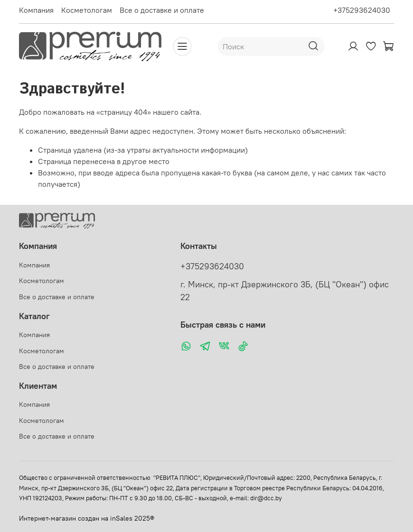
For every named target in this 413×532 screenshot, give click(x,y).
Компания (36, 10)
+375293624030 (362, 10)
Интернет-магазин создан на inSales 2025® (87, 518)
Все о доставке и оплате (162, 10)
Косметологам (87, 10)
